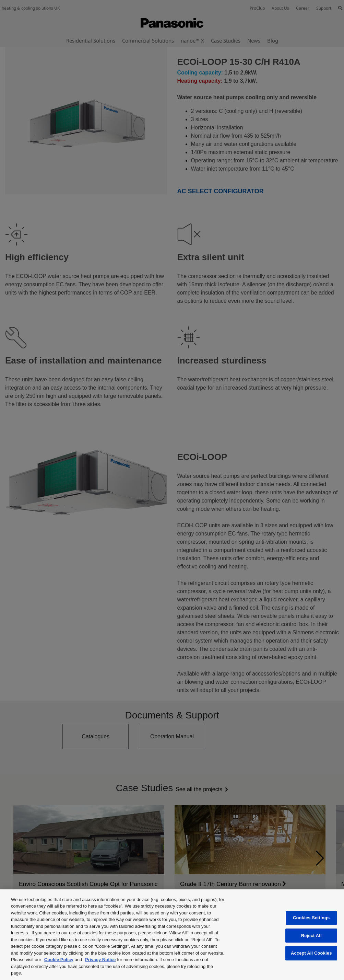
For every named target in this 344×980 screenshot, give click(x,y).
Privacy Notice (100, 960)
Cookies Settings (311, 918)
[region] (172, 935)
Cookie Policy (59, 960)
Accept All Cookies (311, 953)
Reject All (311, 936)
